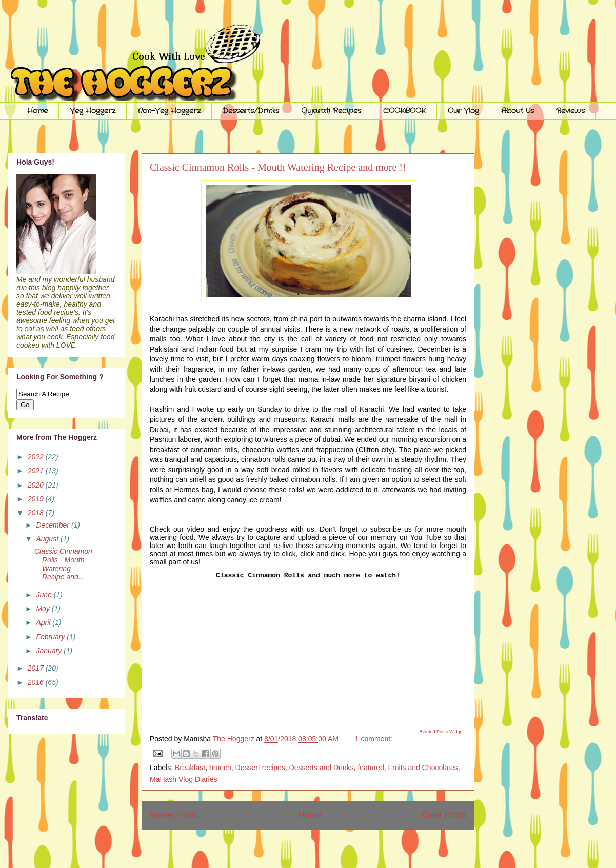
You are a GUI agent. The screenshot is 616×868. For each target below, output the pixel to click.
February (51, 637)
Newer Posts (174, 815)
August (48, 539)
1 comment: (374, 739)
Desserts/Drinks (251, 111)
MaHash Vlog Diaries (184, 779)
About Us (518, 111)
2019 (37, 499)
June (45, 595)
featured (371, 768)
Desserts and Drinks (322, 768)
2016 (37, 682)
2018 (37, 513)
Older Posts (444, 815)
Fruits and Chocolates (423, 768)
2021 (37, 471)
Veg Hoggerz (93, 111)
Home (37, 111)
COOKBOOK (404, 111)
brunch (220, 768)
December (53, 525)
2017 (37, 668)
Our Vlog (463, 111)
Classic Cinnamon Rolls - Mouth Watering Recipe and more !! (278, 167)
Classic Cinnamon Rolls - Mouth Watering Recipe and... (63, 564)
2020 (37, 485)
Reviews (570, 111)
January (50, 651)
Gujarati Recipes (331, 111)
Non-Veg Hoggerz (169, 111)
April (44, 622)
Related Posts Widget (441, 732)
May (44, 609)
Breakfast (190, 768)
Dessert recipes (260, 768)
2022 (37, 457)
